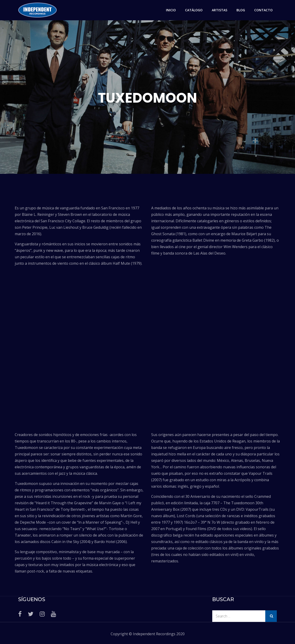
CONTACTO (263, 10)
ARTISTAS (220, 10)
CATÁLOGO (194, 10)
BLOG (241, 10)
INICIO (171, 10)
